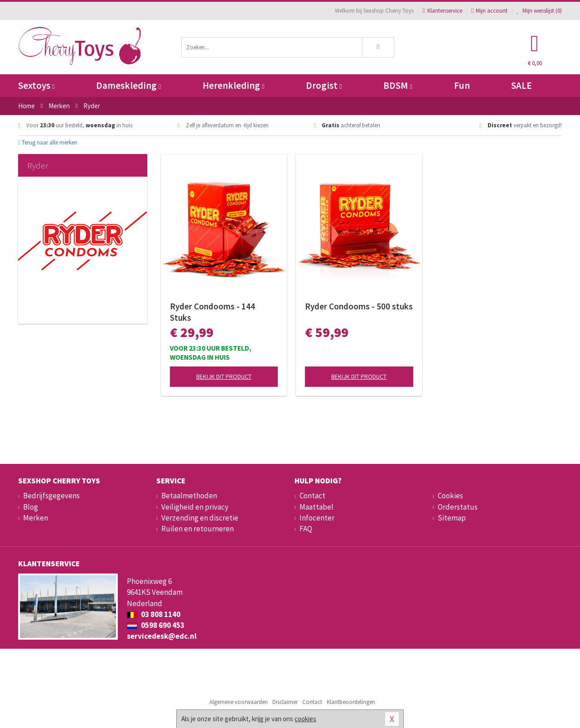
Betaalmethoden (189, 496)
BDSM (398, 85)
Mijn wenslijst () (539, 11)
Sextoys (36, 85)
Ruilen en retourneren (198, 529)
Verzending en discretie (200, 518)
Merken (36, 518)
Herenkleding (233, 85)
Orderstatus (458, 507)
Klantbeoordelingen (351, 702)
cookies (305, 719)
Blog (31, 507)
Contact (312, 496)
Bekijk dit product (224, 376)
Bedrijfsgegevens (51, 496)
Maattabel (317, 507)
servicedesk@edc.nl (162, 636)
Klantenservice (442, 11)
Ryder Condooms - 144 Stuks (213, 312)
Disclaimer (285, 702)
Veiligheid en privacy (195, 507)
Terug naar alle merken (48, 142)
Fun (462, 85)
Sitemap (452, 518)
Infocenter (317, 518)
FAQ (306, 529)
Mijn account (489, 11)
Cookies (450, 496)
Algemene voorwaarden (239, 702)
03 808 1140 (154, 614)
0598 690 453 (156, 625)
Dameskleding (128, 85)
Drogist (324, 85)
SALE (522, 85)
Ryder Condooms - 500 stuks (359, 306)
